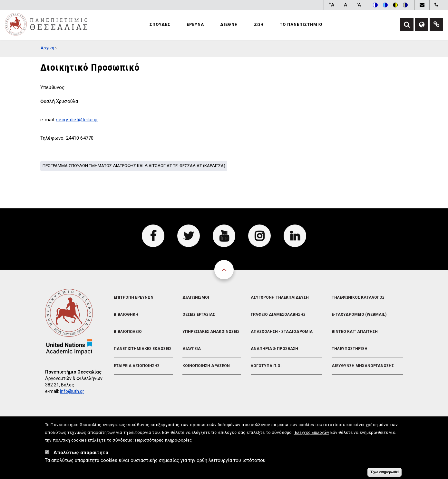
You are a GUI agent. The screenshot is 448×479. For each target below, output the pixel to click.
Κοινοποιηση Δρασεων (206, 366)
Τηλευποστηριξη (350, 349)
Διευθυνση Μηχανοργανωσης (363, 366)
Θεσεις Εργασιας (199, 314)
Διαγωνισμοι (196, 297)
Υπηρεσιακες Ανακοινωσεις (211, 332)
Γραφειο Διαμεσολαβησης (278, 314)
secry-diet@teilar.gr (77, 120)
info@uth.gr (72, 391)
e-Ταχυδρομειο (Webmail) (359, 314)
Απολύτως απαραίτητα (81, 455)
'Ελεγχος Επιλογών (311, 435)
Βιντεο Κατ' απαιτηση (355, 332)
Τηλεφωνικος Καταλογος (358, 297)
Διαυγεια (192, 349)
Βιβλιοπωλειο (128, 332)
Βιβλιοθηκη (126, 314)
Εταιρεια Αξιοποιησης (137, 366)
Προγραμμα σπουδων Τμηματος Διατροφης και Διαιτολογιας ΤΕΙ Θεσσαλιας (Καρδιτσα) (134, 166)
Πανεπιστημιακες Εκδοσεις (143, 349)
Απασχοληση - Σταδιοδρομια (282, 332)
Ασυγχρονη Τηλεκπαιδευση (280, 297)
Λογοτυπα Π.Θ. (266, 366)
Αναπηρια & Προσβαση (274, 349)
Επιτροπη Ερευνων (134, 297)
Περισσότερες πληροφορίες (164, 443)
